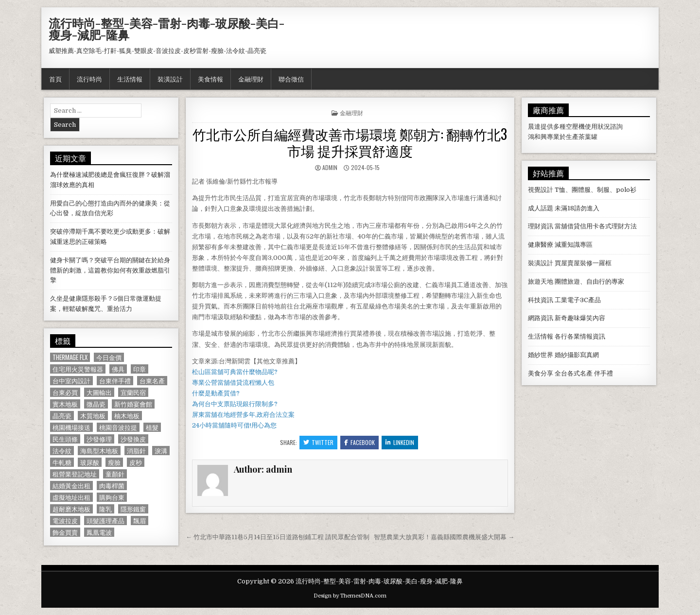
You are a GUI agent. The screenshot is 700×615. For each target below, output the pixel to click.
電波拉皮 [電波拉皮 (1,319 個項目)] (65, 521)
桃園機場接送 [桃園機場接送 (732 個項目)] (71, 427)
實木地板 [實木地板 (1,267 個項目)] (65, 404)
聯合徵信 (291, 79)
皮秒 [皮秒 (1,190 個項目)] (136, 462)
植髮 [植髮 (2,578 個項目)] (152, 427)
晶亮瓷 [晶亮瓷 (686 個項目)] (62, 416)
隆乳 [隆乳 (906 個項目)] (105, 509)
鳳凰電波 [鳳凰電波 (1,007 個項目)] (99, 532)
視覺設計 (541, 190)
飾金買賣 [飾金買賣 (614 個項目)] (65, 532)
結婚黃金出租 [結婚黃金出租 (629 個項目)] (71, 486)
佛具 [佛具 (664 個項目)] (118, 369)
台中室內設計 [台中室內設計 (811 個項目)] (71, 381)
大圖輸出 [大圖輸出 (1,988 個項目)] (99, 392)
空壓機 (575, 127)
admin (330, 167)
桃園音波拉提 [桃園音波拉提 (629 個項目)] (118, 427)
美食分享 (541, 373)
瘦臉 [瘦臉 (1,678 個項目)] (114, 462)
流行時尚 (89, 79)
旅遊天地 (541, 282)
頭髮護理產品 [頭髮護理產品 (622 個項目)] (105, 521)
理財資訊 (541, 226)
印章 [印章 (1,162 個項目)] (140, 369)
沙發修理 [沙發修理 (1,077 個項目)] (99, 439)
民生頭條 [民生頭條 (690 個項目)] (65, 439)
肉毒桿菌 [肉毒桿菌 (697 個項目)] (112, 486)
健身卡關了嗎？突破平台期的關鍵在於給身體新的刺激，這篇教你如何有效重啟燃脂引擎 (110, 270)
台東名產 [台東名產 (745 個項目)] (152, 381)
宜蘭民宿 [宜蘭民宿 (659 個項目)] (133, 392)
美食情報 (210, 79)
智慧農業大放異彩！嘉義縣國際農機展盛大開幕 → (444, 537)
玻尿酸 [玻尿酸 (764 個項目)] (90, 462)
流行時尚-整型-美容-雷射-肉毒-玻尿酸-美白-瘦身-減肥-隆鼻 (166, 29)
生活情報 (130, 79)
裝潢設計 (170, 79)
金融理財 (251, 79)
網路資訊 (541, 318)
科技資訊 (541, 300)
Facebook (359, 442)
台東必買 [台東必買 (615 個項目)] (65, 392)
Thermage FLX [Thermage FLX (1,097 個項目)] (70, 357)
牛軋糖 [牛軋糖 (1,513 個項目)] (62, 462)
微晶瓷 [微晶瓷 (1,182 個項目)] (96, 404)
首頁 (55, 79)
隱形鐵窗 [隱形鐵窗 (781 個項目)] (133, 509)
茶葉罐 (588, 137)
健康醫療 (541, 245)
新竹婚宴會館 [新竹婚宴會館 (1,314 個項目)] (133, 404)
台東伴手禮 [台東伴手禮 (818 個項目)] (115, 381)
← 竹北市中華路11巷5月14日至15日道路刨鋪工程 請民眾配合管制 (278, 537)
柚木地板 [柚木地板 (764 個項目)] (127, 416)
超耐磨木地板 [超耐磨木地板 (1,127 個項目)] (71, 509)
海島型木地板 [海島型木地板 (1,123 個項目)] (99, 451)
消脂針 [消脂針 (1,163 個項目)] (136, 451)
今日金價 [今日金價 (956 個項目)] (109, 357)
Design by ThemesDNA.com (350, 596)
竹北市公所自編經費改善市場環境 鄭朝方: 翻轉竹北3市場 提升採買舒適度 (350, 142)
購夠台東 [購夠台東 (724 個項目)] (112, 497)
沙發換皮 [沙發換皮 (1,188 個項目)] (133, 439)
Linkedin (400, 442)
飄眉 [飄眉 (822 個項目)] (140, 521)
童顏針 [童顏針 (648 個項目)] (115, 474)
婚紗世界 (541, 355)
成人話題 (541, 208)
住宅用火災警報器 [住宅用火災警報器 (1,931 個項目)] (78, 369)
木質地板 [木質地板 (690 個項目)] (93, 416)
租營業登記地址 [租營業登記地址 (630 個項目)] (75, 474)
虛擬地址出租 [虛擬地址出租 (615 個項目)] (71, 497)
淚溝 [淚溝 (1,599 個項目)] (161, 451)
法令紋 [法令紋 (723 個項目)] (62, 451)
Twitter (318, 442)
